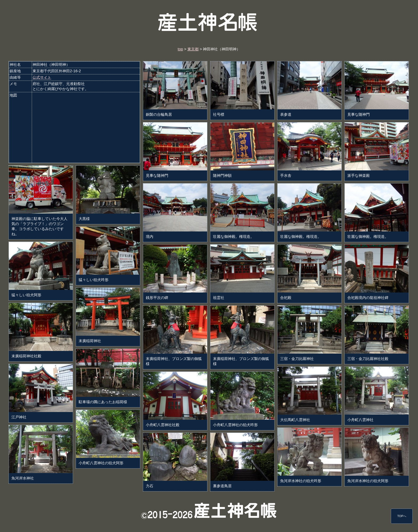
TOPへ (402, 516)
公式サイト (42, 77)
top (180, 49)
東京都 (193, 49)
